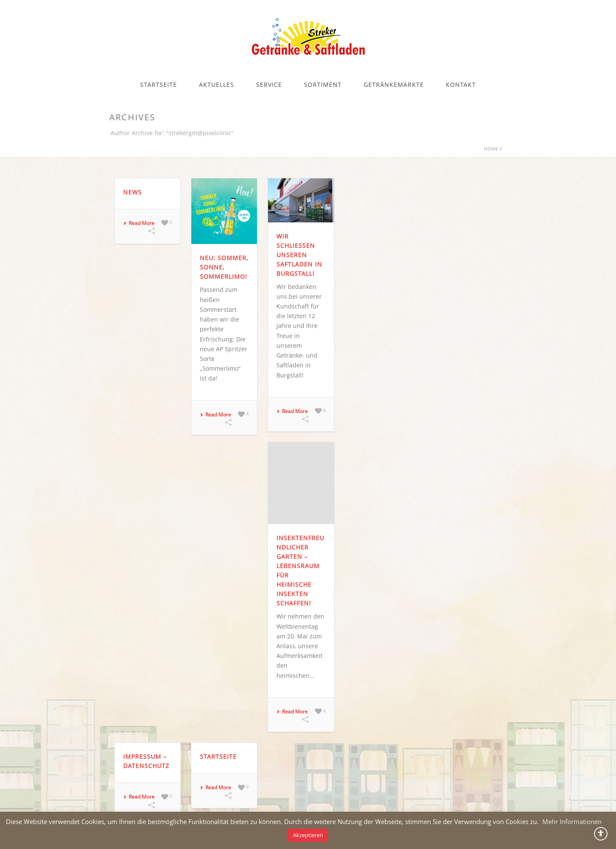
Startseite (218, 756)
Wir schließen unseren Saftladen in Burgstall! (299, 255)
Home (491, 149)
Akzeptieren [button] (308, 835)
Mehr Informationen (572, 821)
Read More (139, 223)
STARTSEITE (159, 85)
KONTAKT (461, 85)
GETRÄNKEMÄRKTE (394, 85)
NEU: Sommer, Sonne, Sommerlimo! (224, 267)
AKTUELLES (217, 85)
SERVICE (269, 85)
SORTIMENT (323, 85)
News (133, 192)
